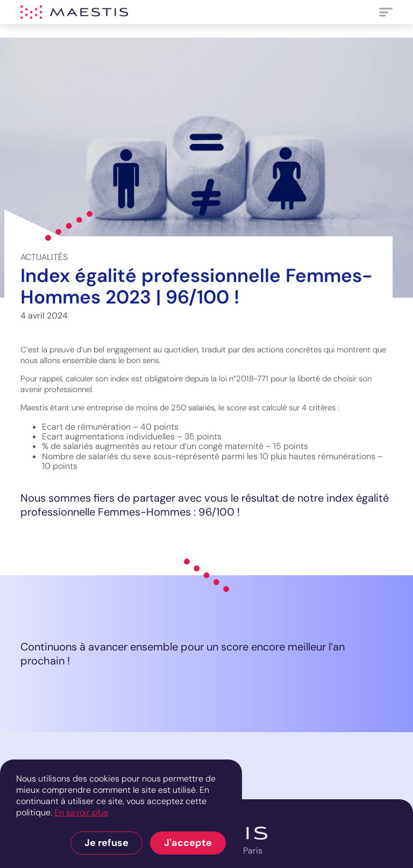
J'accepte (188, 843)
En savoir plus (81, 812)
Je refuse (106, 843)
